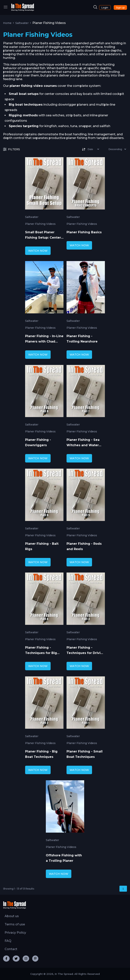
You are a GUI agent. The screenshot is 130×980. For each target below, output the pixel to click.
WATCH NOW (38, 251)
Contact (11, 949)
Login (105, 8)
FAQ (8, 941)
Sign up (120, 8)
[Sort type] (114, 149)
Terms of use (15, 924)
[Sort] (90, 149)
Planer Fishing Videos (40, 224)
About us (12, 916)
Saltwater (22, 23)
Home (7, 23)
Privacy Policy (15, 933)
